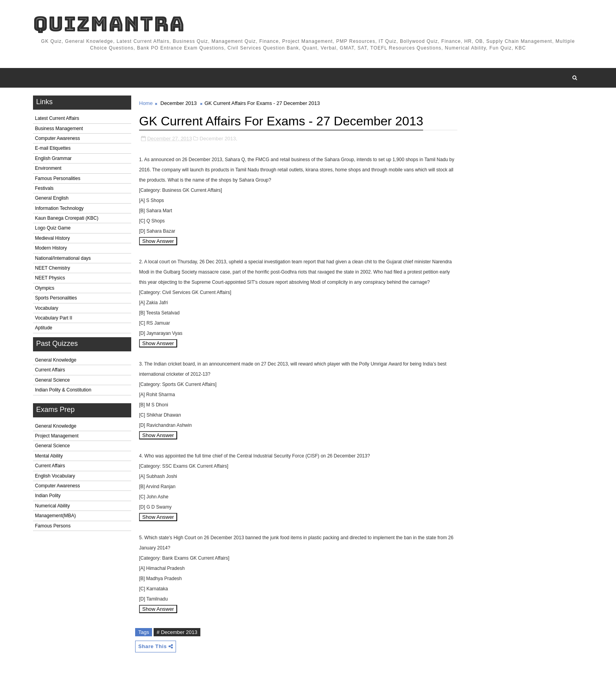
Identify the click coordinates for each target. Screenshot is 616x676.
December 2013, (218, 139)
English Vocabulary (55, 476)
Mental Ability (49, 456)
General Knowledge (56, 360)
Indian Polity (48, 496)
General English (52, 198)
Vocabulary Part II (54, 318)
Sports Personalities (56, 298)
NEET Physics (50, 278)
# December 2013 (177, 632)
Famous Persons (53, 526)
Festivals (44, 188)
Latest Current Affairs (57, 118)
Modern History (51, 248)
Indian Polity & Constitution (63, 390)
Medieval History (52, 238)
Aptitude (44, 328)
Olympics (45, 288)
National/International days (63, 258)
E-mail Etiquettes (53, 148)
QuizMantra (109, 24)
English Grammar (53, 158)
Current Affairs (50, 370)
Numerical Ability (52, 506)
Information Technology (59, 208)
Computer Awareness (58, 138)
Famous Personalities (58, 178)
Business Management (59, 129)
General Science (52, 380)
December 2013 (179, 103)
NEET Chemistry (52, 268)
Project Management (57, 436)
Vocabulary (47, 308)
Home (146, 103)
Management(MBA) (55, 516)
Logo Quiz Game (53, 228)
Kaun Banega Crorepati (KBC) (67, 218)
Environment (48, 168)
